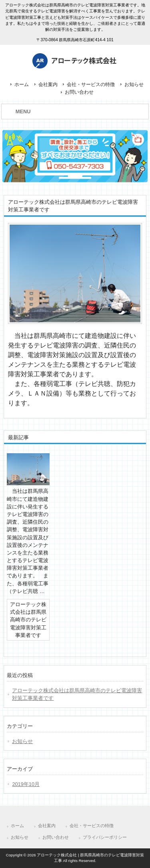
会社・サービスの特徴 (91, 84)
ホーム (22, 84)
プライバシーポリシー (105, 837)
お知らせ (134, 84)
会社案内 (48, 84)
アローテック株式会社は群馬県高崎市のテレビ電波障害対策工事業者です (77, 694)
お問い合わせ (79, 92)
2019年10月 (26, 784)
